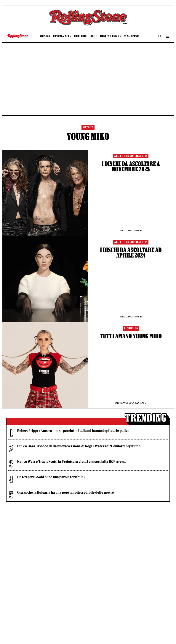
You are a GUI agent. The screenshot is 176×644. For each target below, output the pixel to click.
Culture (81, 36)
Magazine (131, 36)
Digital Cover (111, 36)
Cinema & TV (62, 36)
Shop (93, 36)
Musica (45, 36)
